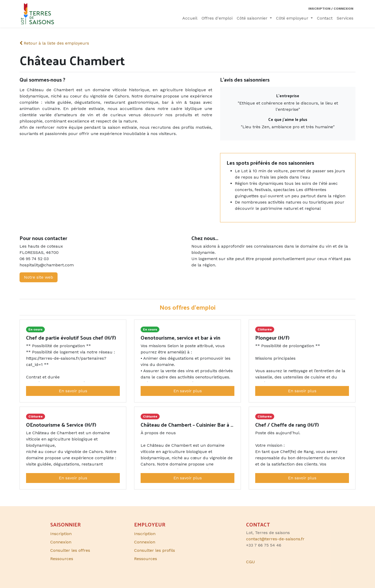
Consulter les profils (155, 550)
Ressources (146, 559)
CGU (251, 562)
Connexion (145, 542)
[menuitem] (190, 18)
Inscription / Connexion (331, 9)
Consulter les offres (70, 550)
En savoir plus (73, 391)
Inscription (145, 534)
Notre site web (39, 277)
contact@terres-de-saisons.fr (275, 539)
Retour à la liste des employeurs (54, 43)
